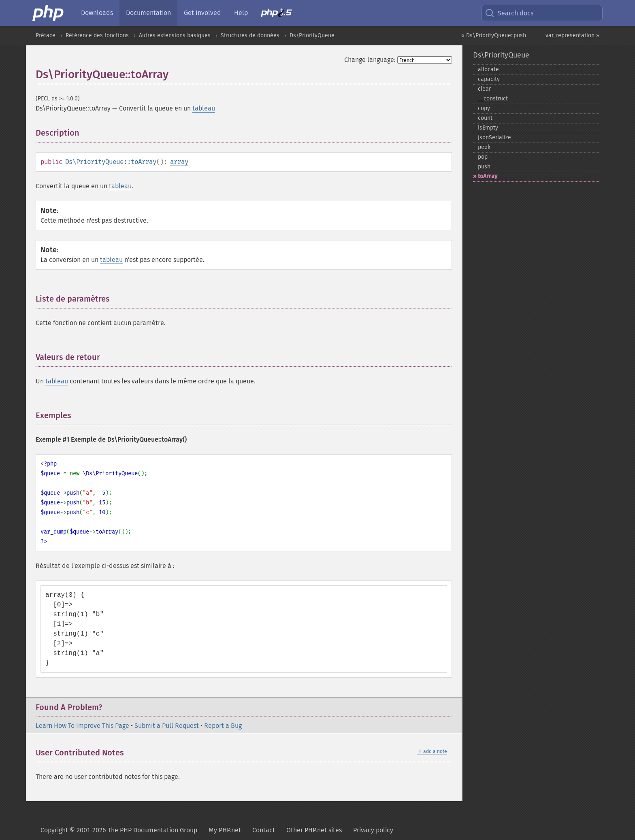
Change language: (370, 60)
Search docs (509, 13)
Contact (264, 830)
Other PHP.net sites (314, 830)
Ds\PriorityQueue (312, 35)
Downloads (97, 13)
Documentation (148, 13)
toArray (488, 176)
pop (483, 157)
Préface (46, 35)
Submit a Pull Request (167, 726)
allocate (488, 69)
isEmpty (488, 128)
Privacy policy (373, 830)
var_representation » (572, 35)
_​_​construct (493, 99)
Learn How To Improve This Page (82, 726)
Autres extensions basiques (175, 35)
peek (484, 147)
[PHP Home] (49, 13)
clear (484, 89)
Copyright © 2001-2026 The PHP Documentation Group (119, 830)
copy (484, 108)
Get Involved (202, 13)
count (485, 118)
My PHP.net (225, 830)
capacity (489, 79)
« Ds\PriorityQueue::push (494, 35)
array (179, 162)
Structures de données (250, 35)
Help (241, 13)
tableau (204, 108)
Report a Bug (223, 726)
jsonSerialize (494, 137)
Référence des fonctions (97, 35)
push (484, 167)
